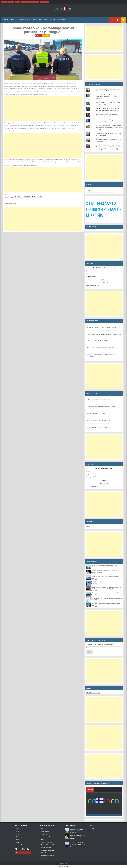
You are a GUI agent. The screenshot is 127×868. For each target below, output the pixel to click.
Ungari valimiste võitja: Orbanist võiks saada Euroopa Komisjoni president (78, 837)
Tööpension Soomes (46, 842)
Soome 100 (19, 845)
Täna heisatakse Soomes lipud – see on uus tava (104, 582)
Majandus (18, 834)
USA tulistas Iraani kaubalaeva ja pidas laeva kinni (104, 593)
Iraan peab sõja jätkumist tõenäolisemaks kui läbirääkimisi (107, 598)
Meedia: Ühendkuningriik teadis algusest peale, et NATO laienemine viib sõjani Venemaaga (107, 97)
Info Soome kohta (24, 20)
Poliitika (10, 203)
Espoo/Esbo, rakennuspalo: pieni (96, 413)
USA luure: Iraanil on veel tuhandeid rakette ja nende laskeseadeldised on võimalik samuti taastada (109, 128)
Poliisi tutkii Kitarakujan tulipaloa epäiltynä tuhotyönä (102, 327)
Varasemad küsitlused (93, 286)
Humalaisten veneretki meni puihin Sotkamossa (100, 348)
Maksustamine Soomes (47, 837)
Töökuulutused (45, 829)
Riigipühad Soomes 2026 (48, 847)
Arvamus (90, 526)
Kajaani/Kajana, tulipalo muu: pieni (97, 427)
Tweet (7, 197)
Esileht (5, 20)
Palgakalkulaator (40, 20)
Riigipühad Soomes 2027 (48, 845)
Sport (17, 842)
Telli (89, 652)
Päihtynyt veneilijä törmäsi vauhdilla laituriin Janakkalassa (103, 341)
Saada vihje (61, 20)
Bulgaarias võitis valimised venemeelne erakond (104, 565)
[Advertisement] (43, 109)
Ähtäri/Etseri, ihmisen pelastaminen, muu (99, 400)
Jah (89, 271)
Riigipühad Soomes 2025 (48, 850)
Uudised (13, 20)
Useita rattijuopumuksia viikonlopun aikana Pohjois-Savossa (104, 334)
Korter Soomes (45, 832)
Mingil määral (92, 276)
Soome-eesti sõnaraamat (48, 855)
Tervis (17, 839)
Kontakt (52, 20)
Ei (88, 274)
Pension (43, 839)
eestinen (47, 36)
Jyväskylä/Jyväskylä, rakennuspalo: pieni (98, 420)
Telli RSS (92, 828)
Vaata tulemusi (104, 283)
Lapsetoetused (45, 834)
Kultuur (18, 837)
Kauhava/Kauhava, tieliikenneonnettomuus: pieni (101, 407)
